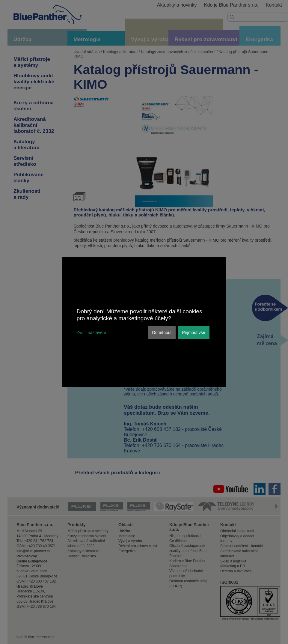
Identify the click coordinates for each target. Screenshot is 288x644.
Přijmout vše (193, 332)
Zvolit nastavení (91, 332)
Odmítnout (162, 332)
